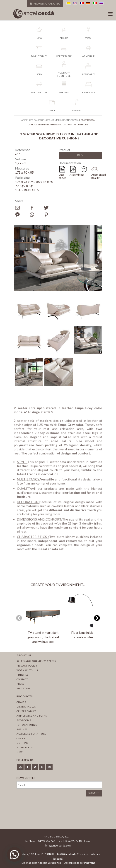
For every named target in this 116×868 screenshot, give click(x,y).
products (51, 490)
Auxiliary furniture (31, 734)
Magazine (24, 688)
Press (20, 684)
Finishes (22, 675)
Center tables (26, 711)
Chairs (21, 702)
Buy (80, 155)
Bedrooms (24, 720)
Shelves (22, 729)
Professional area (45, 4)
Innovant (89, 863)
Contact (22, 679)
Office (21, 738)
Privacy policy (27, 666)
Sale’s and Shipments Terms (36, 661)
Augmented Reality (97, 176)
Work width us (27, 670)
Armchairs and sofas (32, 716)
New (20, 752)
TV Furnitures (27, 725)
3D (82, 175)
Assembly (75, 175)
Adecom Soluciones (49, 863)
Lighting (23, 743)
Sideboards (25, 747)
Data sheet (62, 176)
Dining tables (26, 707)
